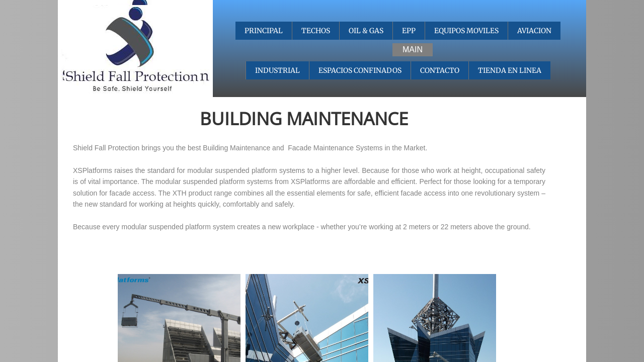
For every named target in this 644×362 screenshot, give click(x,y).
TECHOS (316, 31)
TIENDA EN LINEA (510, 70)
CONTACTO (440, 70)
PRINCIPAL (264, 31)
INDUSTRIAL (277, 70)
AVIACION (534, 31)
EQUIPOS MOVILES (466, 31)
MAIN (413, 50)
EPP (409, 31)
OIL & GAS (366, 31)
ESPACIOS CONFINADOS (360, 70)
